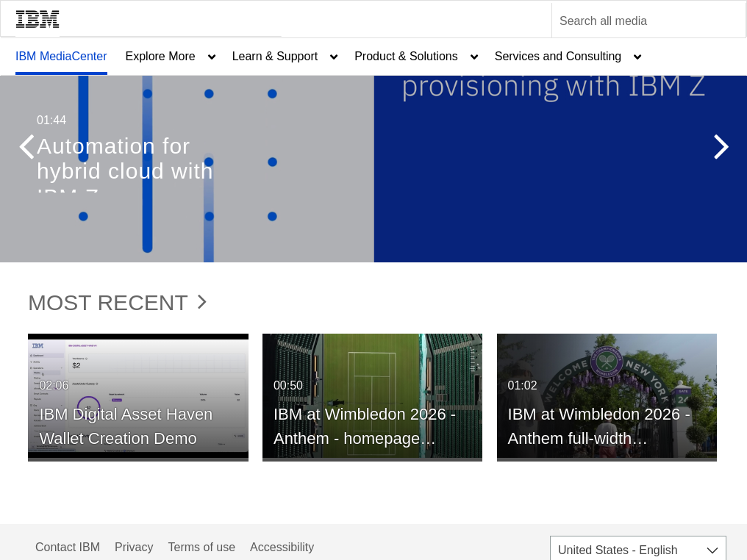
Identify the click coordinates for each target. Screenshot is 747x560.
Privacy (134, 547)
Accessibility (282, 547)
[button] (26, 150)
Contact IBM (68, 547)
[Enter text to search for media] (633, 21)
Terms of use (201, 547)
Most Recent (117, 302)
